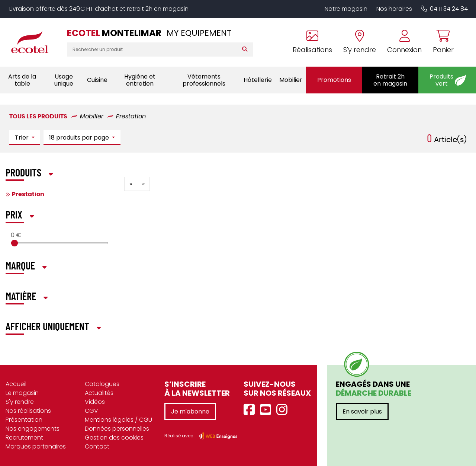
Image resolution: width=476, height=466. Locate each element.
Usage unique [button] (64, 80)
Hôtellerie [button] (258, 80)
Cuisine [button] (97, 80)
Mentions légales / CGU (118, 420)
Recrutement (24, 438)
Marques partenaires (36, 446)
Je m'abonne (190, 411)
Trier (22, 138)
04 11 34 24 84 (444, 9)
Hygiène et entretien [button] (140, 80)
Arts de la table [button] (22, 80)
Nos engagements (33, 429)
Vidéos (95, 402)
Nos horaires (394, 9)
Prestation (131, 116)
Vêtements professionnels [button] (204, 80)
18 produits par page (80, 138)
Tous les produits (38, 116)
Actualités (99, 393)
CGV (91, 411)
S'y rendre (20, 402)
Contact (97, 446)
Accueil (16, 384)
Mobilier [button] (291, 80)
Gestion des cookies (114, 438)
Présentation (24, 420)
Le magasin (22, 393)
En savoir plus (362, 411)
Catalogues (102, 384)
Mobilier (92, 116)
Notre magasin (346, 9)
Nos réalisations (28, 411)
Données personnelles (117, 429)
